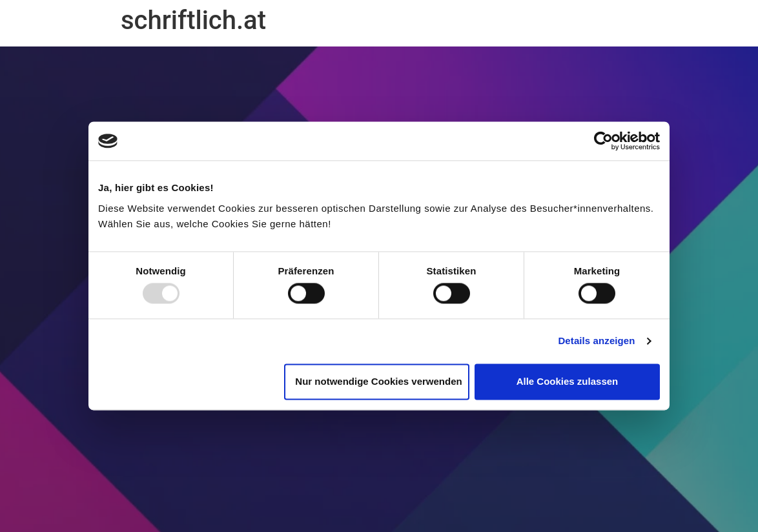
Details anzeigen (596, 341)
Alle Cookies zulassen (568, 381)
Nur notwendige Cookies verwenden (378, 381)
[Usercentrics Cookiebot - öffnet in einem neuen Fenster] (603, 141)
